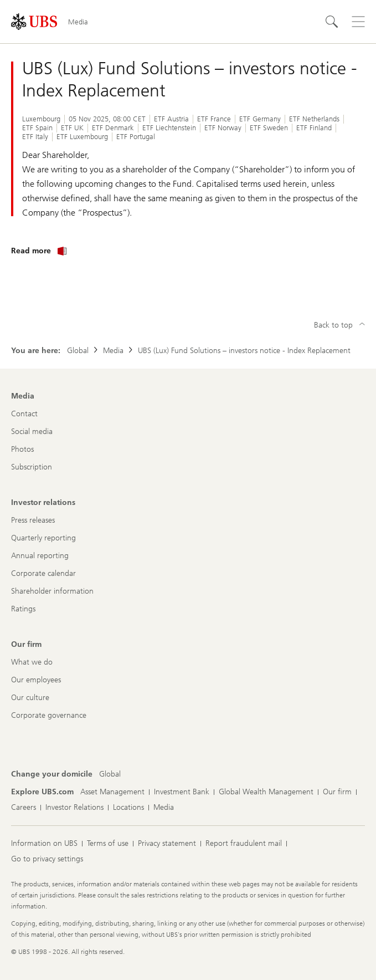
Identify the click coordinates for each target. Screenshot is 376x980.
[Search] (332, 22)
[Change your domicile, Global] (110, 774)
